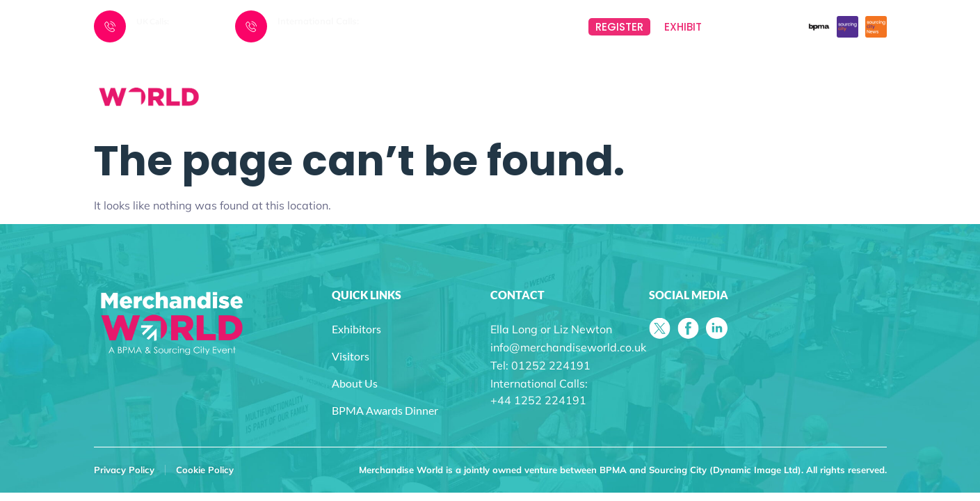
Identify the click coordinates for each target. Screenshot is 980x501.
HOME (338, 79)
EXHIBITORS (558, 79)
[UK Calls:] (110, 26)
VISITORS (683, 79)
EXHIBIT (683, 27)
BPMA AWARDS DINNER (829, 79)
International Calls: (318, 21)
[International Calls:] (251, 26)
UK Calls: (153, 21)
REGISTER (619, 27)
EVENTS (437, 79)
